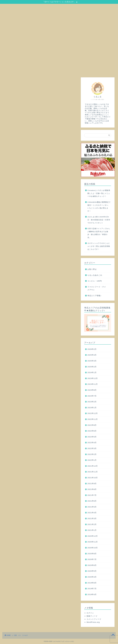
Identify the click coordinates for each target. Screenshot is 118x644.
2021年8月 (92, 489)
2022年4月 (92, 443)
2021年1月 (92, 530)
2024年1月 (92, 372)
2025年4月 (92, 355)
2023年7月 (92, 396)
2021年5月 (92, 507)
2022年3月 (92, 448)
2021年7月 (92, 495)
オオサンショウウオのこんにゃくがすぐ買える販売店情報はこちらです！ (99, 246)
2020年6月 (92, 565)
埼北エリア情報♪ (94, 296)
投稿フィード (92, 616)
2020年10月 (93, 548)
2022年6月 (92, 431)
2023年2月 (92, 402)
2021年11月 (93, 472)
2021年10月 (93, 478)
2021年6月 (92, 501)
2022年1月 (92, 460)
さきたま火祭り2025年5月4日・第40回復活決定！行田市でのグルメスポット (99, 220)
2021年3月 (92, 518)
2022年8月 (92, 425)
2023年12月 (93, 378)
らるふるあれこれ (95, 275)
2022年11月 (93, 419)
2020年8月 (92, 554)
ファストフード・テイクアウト (97, 288)
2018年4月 (92, 594)
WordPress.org (93, 622)
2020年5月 (92, 571)
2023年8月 (92, 390)
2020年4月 (92, 577)
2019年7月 (92, 589)
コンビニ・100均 (95, 281)
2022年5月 (92, 437)
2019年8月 (92, 583)
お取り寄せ (92, 269)
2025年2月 (92, 367)
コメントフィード (94, 619)
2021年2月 (92, 524)
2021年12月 (93, 466)
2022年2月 (92, 454)
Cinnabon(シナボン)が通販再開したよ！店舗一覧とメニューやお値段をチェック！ (99, 193)
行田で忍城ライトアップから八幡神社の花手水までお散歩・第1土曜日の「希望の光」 (99, 233)
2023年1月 (92, 408)
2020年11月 (93, 542)
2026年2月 (92, 349)
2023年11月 (93, 384)
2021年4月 (92, 513)
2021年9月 (92, 483)
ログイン (90, 613)
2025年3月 (92, 361)
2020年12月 (93, 536)
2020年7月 (92, 559)
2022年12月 (93, 413)
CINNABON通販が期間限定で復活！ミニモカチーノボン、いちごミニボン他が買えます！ (99, 207)
